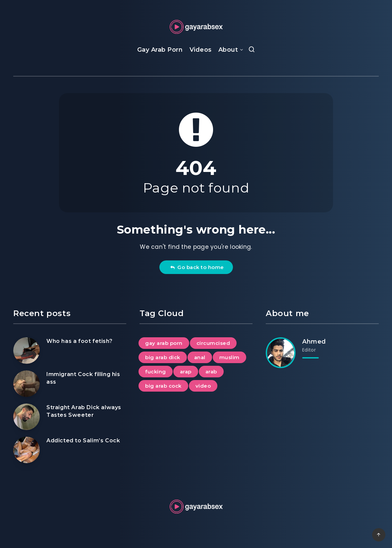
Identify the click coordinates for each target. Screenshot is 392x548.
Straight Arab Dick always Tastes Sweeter (84, 411)
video (203, 386)
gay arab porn (164, 343)
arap (186, 372)
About (228, 50)
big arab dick (163, 357)
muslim (229, 357)
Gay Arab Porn (160, 50)
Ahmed (314, 342)
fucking (156, 372)
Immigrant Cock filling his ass (83, 378)
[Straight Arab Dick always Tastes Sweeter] (27, 417)
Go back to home (197, 267)
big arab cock (163, 386)
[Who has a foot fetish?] (27, 351)
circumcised (213, 343)
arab (211, 372)
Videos (201, 50)
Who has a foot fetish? (79, 341)
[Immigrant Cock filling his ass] (27, 384)
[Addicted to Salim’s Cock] (27, 450)
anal (200, 357)
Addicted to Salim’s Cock (83, 440)
